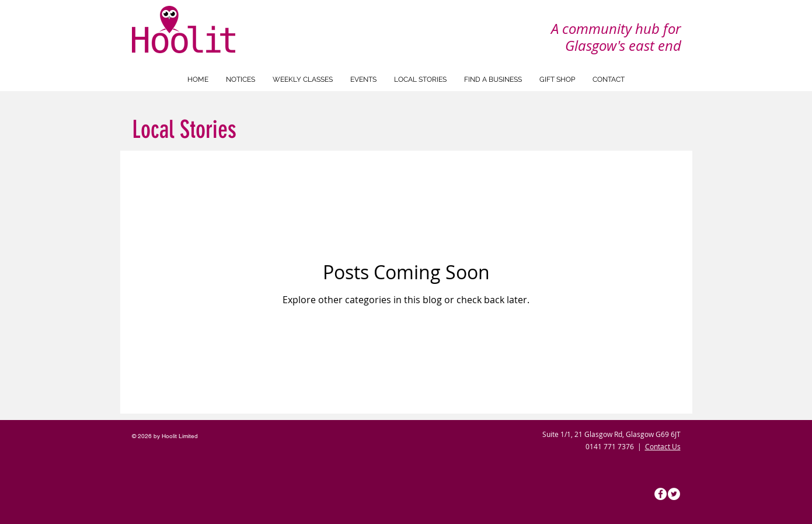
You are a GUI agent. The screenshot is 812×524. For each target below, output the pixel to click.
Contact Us (663, 446)
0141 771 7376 (610, 446)
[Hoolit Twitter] (674, 494)
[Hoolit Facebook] (661, 494)
